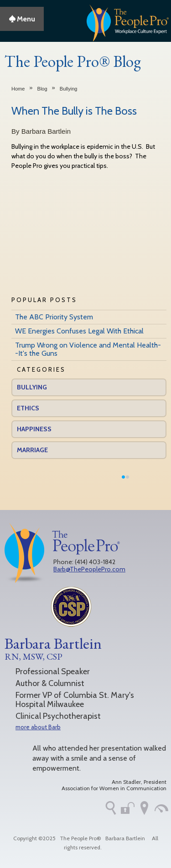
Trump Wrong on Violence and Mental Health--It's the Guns (88, 349)
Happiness (34, 429)
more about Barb (38, 727)
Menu (22, 19)
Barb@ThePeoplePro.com (89, 569)
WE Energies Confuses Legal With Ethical (79, 331)
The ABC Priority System (54, 317)
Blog (42, 89)
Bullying (69, 89)
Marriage (32, 450)
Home (18, 89)
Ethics (28, 408)
